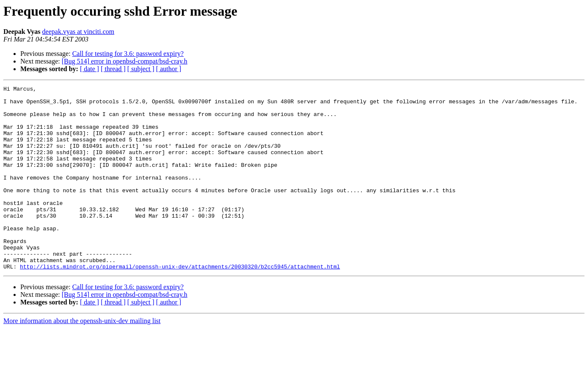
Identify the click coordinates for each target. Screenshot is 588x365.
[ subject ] (141, 69)
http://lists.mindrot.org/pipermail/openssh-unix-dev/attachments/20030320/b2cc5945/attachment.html (180, 303)
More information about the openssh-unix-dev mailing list (82, 358)
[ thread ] (113, 69)
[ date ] (89, 69)
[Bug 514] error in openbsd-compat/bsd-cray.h (125, 61)
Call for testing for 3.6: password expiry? (128, 54)
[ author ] (169, 69)
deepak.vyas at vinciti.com (78, 32)
